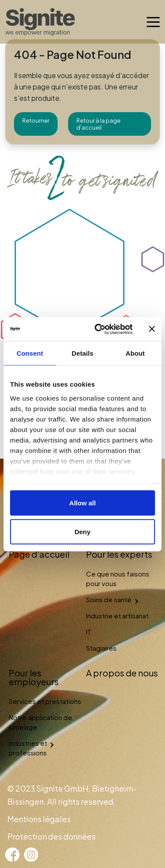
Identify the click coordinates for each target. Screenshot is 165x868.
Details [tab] (82, 353)
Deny (83, 531)
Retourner (36, 120)
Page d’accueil (39, 554)
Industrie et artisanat (117, 616)
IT (89, 632)
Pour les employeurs (34, 677)
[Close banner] (152, 329)
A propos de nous (122, 673)
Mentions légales (39, 819)
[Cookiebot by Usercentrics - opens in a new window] (99, 329)
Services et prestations (45, 701)
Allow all (83, 503)
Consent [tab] (30, 353)
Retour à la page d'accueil (98, 124)
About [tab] (135, 353)
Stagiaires (101, 648)
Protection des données (52, 836)
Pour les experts (119, 554)
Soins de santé (109, 599)
